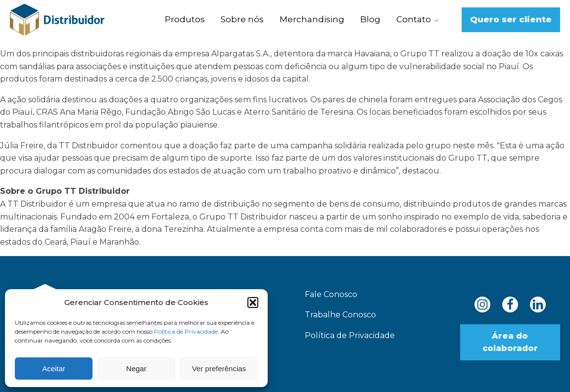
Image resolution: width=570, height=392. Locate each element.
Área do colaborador (510, 342)
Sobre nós (242, 19)
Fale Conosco (331, 294)
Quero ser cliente (511, 19)
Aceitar (54, 369)
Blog (370, 19)
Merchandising (312, 19)
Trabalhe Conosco (340, 315)
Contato (414, 19)
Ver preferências (219, 369)
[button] (253, 303)
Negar (136, 369)
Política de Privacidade (186, 331)
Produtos (185, 19)
